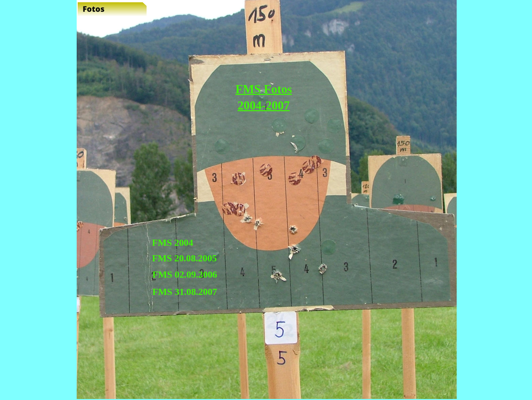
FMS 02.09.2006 (185, 274)
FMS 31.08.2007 (185, 292)
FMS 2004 (173, 243)
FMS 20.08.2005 (184, 258)
